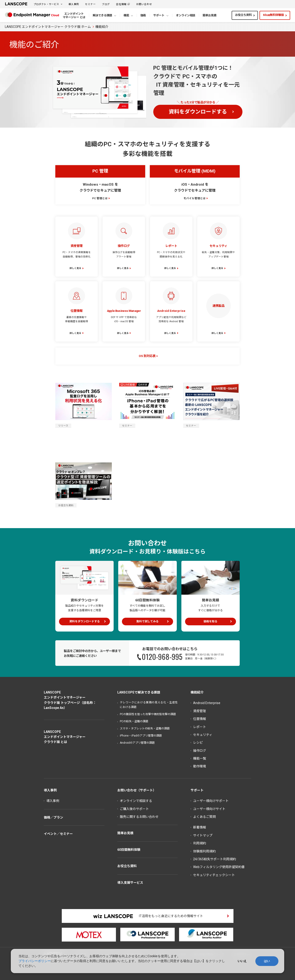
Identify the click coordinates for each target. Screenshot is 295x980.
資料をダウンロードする (198, 112)
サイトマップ (203, 835)
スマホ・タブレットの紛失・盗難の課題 (145, 728)
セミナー (90, 4)
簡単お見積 (125, 833)
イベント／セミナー (58, 834)
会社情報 (121, 4)
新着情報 (200, 827)
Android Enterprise (207, 703)
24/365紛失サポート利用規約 (215, 859)
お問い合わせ (144, 4)
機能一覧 (200, 758)
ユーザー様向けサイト (209, 809)
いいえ (242, 961)
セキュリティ (203, 735)
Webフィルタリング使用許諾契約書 (219, 867)
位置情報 (200, 719)
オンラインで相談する (136, 801)
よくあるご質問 (204, 817)
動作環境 (200, 766)
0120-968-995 (162, 657)
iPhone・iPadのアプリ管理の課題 (141, 736)
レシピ (198, 743)
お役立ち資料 (243, 15)
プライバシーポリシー (35, 961)
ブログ (106, 4)
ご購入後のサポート (134, 809)
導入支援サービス (130, 883)
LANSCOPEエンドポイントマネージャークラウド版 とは (65, 737)
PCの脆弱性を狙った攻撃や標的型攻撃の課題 (148, 714)
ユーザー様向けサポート (211, 801)
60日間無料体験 (129, 850)
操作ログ (200, 751)
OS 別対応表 (147, 356)
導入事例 (74, 4)
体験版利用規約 (204, 851)
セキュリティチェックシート (214, 875)
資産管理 (200, 711)
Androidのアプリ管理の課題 (137, 743)
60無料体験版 (273, 15)
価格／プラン (53, 817)
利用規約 (200, 843)
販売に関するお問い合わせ (139, 817)
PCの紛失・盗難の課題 (134, 721)
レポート (200, 727)
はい (267, 961)
